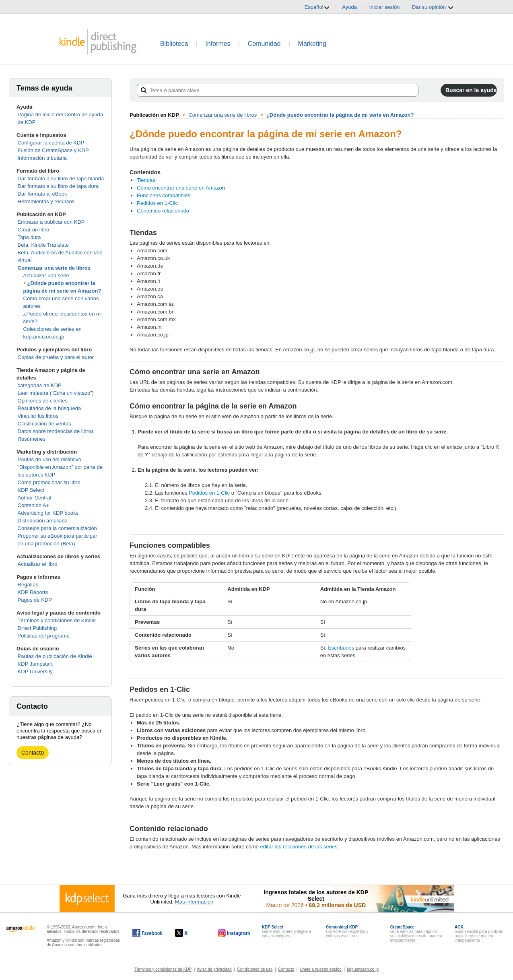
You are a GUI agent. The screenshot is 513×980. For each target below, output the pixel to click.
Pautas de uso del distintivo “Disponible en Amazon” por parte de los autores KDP (60, 467)
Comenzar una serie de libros (54, 268)
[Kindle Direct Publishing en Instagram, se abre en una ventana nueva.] (234, 933)
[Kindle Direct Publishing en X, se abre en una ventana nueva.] (190, 933)
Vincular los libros (38, 416)
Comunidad (264, 44)
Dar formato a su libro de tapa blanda (61, 178)
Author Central (35, 498)
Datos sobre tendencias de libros (56, 431)
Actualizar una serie (46, 275)
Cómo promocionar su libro (49, 482)
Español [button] (317, 7)
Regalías (28, 585)
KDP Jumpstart (35, 664)
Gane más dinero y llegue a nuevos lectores (286, 932)
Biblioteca (174, 44)
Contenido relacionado (163, 211)
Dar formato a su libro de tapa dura (58, 186)
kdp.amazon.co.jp (363, 969)
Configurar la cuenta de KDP (51, 143)
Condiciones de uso (255, 969)
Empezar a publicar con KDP (51, 222)
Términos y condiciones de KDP (163, 969)
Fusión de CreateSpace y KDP (53, 150)
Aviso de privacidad (214, 969)
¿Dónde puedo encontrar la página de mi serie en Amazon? (340, 115)
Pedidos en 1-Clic (157, 203)
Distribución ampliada (43, 521)
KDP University (35, 672)
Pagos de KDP (35, 600)
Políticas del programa (44, 636)
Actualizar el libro (38, 564)
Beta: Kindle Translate (43, 245)
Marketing (312, 44)
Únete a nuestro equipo (321, 969)
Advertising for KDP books (48, 513)
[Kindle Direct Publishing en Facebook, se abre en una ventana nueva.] (147, 933)
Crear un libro (34, 230)
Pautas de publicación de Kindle (55, 656)
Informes (218, 44)
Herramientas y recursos (46, 201)
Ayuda (349, 7)
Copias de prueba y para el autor (56, 357)
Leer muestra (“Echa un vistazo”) (56, 393)
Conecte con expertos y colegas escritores (347, 932)
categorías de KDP (40, 385)
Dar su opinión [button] (433, 7)
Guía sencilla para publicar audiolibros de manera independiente (478, 934)
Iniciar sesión (385, 7)
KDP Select (31, 490)
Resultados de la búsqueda (49, 408)
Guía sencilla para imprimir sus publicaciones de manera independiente (416, 934)
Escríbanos (341, 648)
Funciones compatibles (164, 195)
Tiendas (146, 180)
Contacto (33, 753)
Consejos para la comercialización (57, 528)
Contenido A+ (33, 505)
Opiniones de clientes (43, 401)
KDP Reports (33, 592)
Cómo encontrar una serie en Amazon (181, 188)
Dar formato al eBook (42, 194)
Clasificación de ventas (44, 424)
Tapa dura (29, 237)
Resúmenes (32, 439)
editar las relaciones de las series (299, 847)
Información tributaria (42, 158)
